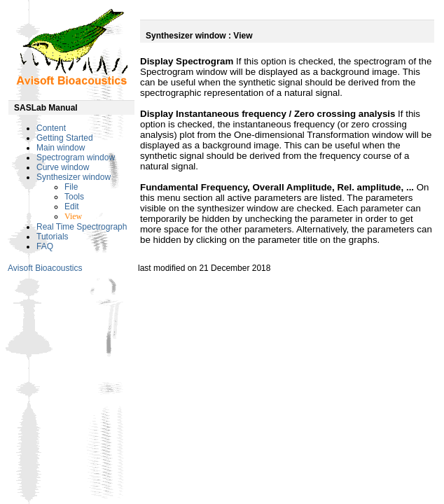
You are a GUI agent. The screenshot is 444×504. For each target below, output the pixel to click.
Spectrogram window (76, 157)
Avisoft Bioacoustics (45, 268)
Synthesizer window (74, 177)
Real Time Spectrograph (82, 227)
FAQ (45, 246)
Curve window (63, 167)
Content (51, 128)
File (71, 187)
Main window (61, 148)
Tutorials (53, 237)
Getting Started (65, 138)
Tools (74, 197)
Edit (72, 206)
